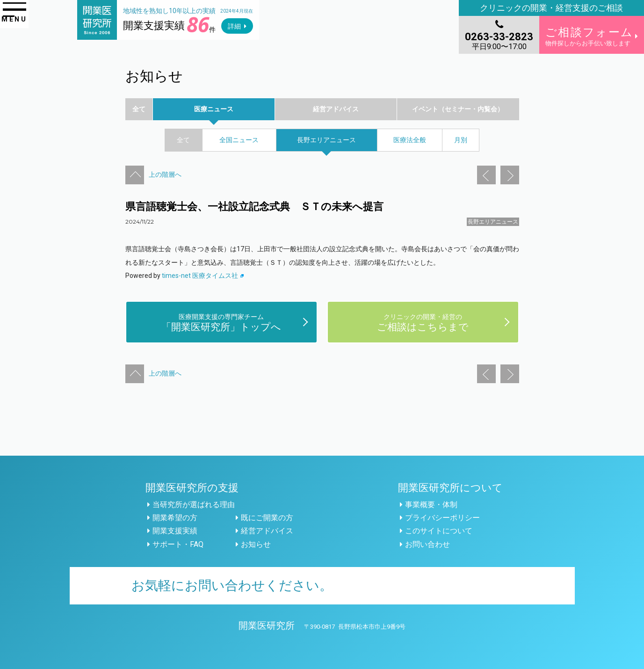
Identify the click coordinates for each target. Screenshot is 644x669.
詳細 (234, 26)
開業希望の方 (175, 518)
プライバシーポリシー (442, 518)
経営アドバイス (267, 531)
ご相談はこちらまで (423, 322)
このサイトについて (439, 531)
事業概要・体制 (431, 505)
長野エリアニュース (493, 222)
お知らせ (256, 544)
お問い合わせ (427, 544)
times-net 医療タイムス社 (203, 276)
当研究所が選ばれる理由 (194, 505)
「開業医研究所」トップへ (221, 322)
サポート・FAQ (178, 544)
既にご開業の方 (267, 518)
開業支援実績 (175, 531)
